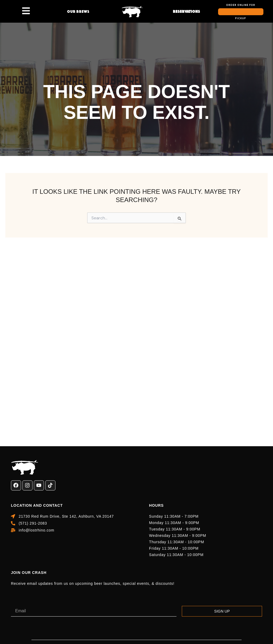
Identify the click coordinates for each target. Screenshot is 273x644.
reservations (186, 11)
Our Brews (78, 11)
